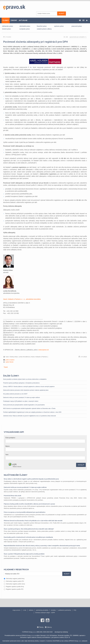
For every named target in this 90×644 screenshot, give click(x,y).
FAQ (75, 610)
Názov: (8, 446)
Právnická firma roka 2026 (12, 496)
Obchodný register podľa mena (14, 584)
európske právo (25, 29)
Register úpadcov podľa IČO (14, 589)
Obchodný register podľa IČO (14, 581)
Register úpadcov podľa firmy (14, 587)
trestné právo (6, 29)
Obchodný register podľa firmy (14, 579)
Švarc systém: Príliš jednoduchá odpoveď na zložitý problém (24, 554)
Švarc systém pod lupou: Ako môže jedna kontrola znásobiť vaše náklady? (29, 529)
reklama (31, 610)
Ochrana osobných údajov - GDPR (45, 613)
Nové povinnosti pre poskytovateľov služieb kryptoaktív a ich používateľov (24, 405)
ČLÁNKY (6, 20)
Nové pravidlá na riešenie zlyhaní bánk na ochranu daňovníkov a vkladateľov (25, 379)
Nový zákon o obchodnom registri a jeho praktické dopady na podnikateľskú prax (31, 479)
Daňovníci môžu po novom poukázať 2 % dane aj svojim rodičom (21, 398)
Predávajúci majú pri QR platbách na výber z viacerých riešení (21, 401)
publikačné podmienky (65, 610)
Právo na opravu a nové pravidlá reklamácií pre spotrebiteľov (25, 512)
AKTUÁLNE (23, 20)
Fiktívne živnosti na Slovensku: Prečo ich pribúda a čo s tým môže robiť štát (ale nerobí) (33, 521)
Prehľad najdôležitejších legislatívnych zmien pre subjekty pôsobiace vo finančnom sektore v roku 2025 (32, 412)
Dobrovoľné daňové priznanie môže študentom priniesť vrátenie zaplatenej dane (26, 390)
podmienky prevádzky (42, 610)
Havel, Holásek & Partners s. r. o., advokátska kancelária (22, 299)
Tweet (6, 367)
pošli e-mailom (10, 360)
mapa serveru (17, 610)
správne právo (59, 26)
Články (41, 627)
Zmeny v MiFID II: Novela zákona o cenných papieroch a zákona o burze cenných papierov (29, 387)
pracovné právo (77, 26)
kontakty (53, 610)
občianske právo (8, 26)
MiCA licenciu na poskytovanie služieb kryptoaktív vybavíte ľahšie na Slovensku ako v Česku (29, 408)
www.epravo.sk (44, 350)
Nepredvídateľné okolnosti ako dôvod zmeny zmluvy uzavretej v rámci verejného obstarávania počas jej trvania (42, 546)
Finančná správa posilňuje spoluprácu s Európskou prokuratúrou (21, 383)
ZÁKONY (14, 20)
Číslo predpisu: (10, 438)
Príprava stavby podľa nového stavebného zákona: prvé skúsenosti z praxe (29, 504)
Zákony (49, 627)
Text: (7, 455)
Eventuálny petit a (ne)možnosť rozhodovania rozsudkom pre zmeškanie (28, 537)
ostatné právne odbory (44, 29)
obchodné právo (25, 26)
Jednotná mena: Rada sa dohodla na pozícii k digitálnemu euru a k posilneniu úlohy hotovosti (30, 416)
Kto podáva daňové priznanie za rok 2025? (15, 394)
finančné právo (42, 26)
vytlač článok (9, 362)
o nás (25, 610)
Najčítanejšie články (16, 475)
